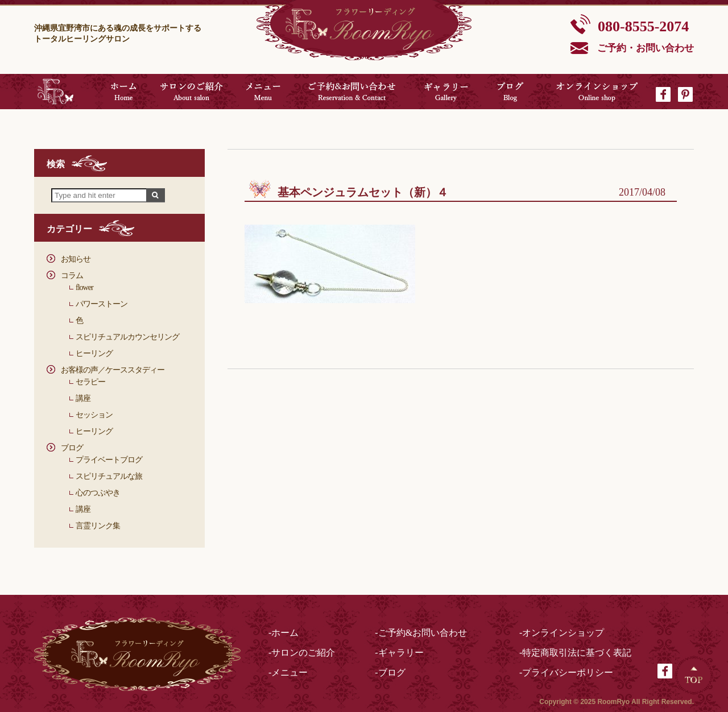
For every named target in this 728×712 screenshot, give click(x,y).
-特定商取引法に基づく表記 (575, 653)
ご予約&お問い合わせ (352, 92)
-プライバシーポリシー (566, 672)
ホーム (123, 92)
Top (694, 675)
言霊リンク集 (98, 526)
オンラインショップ (597, 92)
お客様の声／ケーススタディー (113, 370)
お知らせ (76, 259)
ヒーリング (94, 353)
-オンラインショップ (562, 633)
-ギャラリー (399, 653)
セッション (94, 415)
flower (84, 287)
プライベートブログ (109, 460)
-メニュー (288, 672)
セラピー (90, 382)
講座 (83, 398)
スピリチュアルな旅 (109, 476)
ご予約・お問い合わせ (646, 48)
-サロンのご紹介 (302, 653)
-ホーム (284, 633)
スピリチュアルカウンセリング (127, 337)
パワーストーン (102, 304)
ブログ (510, 92)
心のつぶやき (98, 493)
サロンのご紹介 (192, 92)
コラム (72, 276)
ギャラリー (446, 92)
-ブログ (390, 672)
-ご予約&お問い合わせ (421, 633)
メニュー (263, 92)
